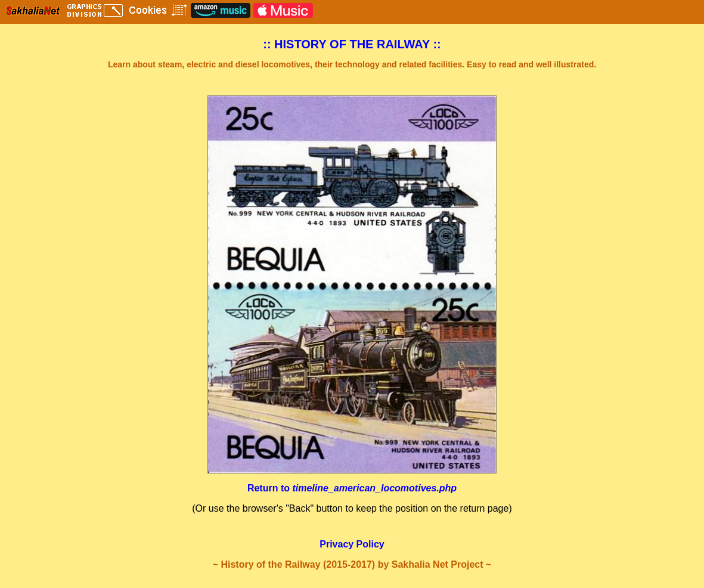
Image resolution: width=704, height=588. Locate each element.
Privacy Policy (352, 544)
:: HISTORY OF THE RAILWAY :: (352, 44)
